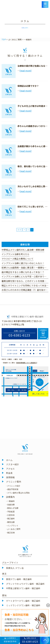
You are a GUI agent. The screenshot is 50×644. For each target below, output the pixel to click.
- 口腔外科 (10, 515)
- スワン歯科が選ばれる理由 (18, 493)
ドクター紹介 (13, 464)
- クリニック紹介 (13, 486)
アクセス (10, 469)
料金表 (9, 473)
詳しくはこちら (38, 394)
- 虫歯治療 (10, 505)
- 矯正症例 (10, 533)
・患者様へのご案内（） (20, 363)
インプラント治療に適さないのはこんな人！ (23, 263)
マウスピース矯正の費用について (18, 259)
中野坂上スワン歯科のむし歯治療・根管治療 (23, 250)
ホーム (9, 460)
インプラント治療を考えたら (15, 254)
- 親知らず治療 (12, 508)
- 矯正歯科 (10, 519)
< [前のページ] (24, 230)
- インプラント (12, 526)
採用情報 (10, 477)
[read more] (26, 71)
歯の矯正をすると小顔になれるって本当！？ (23, 272)
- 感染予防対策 (12, 489)
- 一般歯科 (10, 501)
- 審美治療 (10, 522)
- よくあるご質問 (13, 529)
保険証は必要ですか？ (28, 86)
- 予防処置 (10, 512)
